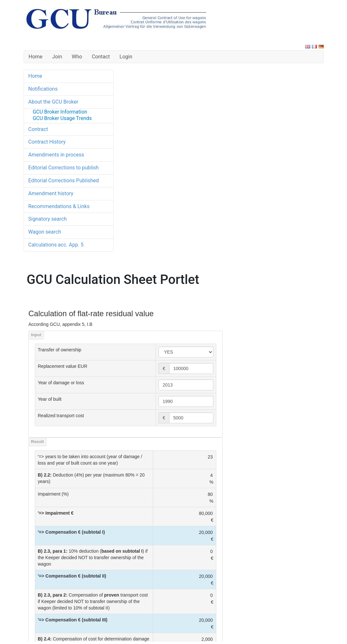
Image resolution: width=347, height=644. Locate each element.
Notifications (43, 89)
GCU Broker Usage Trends (62, 118)
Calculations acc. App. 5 (56, 245)
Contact (101, 57)
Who (77, 57)
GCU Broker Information (60, 112)
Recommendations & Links (59, 206)
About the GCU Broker (53, 102)
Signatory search (48, 219)
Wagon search (45, 232)
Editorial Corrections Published (64, 181)
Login (126, 57)
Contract (38, 129)
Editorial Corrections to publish (64, 168)
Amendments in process (56, 155)
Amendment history (51, 193)
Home (36, 57)
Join (57, 57)
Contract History (47, 142)
